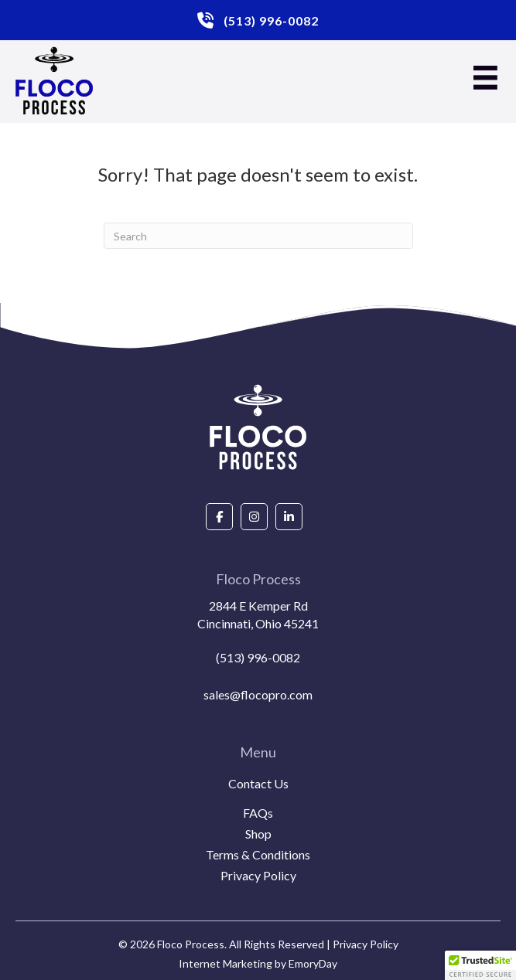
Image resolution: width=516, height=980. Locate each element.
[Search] (258, 236)
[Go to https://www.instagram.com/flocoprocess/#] (254, 517)
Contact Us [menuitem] (258, 784)
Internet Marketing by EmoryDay (258, 963)
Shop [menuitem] (258, 834)
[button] (480, 965)
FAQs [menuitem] (258, 813)
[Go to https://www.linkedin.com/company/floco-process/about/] (289, 517)
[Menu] (485, 78)
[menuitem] (258, 802)
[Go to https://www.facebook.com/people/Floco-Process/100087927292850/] (219, 517)
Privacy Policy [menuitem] (258, 876)
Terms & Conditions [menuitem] (258, 855)
